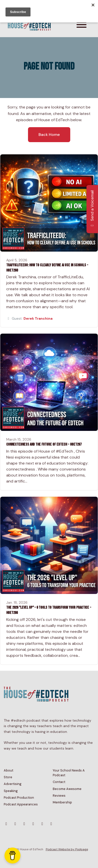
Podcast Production (19, 798)
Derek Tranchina (38, 318)
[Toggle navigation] (81, 26)
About (8, 770)
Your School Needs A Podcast (69, 773)
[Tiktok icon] (42, 824)
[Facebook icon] (33, 824)
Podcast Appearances (21, 804)
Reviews (59, 796)
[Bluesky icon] (6, 824)
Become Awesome (67, 789)
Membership (62, 802)
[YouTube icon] (24, 824)
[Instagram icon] (15, 824)
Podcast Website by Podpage (67, 849)
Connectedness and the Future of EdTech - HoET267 (44, 444)
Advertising (13, 784)
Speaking (11, 791)
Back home (49, 135)
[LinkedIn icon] (51, 824)
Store (8, 777)
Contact (59, 782)
